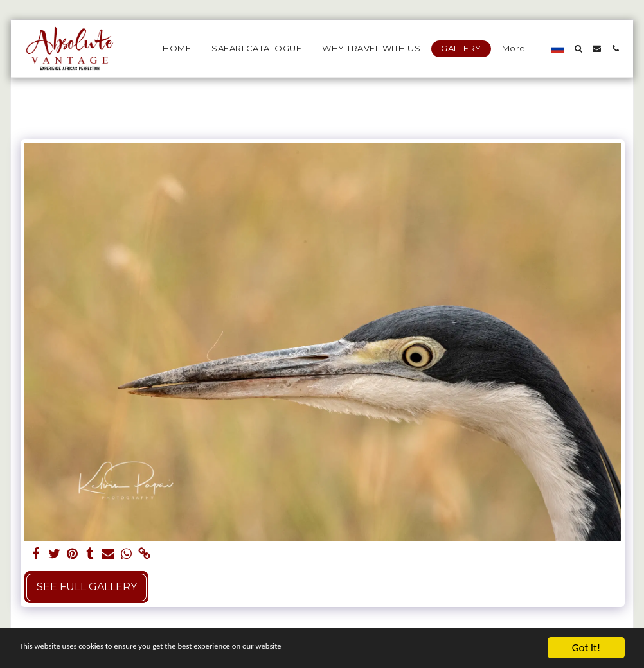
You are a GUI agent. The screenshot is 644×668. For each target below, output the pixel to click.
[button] (578, 48)
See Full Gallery (87, 587)
